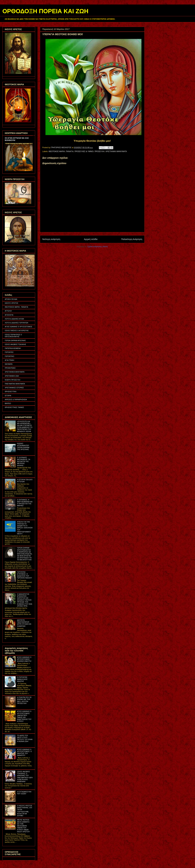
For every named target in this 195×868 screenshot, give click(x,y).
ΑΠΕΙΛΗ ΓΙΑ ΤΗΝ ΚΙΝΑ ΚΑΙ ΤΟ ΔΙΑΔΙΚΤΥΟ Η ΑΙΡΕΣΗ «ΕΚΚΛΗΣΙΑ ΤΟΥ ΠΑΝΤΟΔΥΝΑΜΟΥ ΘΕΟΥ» (25, 528)
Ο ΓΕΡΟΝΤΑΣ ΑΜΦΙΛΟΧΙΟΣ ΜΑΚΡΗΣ (22, 679)
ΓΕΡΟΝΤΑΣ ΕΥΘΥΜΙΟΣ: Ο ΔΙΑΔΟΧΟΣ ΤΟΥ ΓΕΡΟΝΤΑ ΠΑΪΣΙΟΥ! (24, 575)
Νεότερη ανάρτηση (51, 239)
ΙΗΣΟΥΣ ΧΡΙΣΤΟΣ (12, 303)
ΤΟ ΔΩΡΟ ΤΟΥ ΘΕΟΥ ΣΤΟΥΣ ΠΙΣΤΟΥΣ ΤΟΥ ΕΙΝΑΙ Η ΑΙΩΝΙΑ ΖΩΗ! (25, 738)
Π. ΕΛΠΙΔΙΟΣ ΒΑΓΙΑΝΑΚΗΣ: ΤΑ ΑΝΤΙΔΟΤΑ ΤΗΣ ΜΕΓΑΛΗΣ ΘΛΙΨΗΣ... (23, 461)
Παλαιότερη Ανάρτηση (132, 239)
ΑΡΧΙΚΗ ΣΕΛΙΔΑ (11, 299)
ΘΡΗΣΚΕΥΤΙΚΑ (11, 392)
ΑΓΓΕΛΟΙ (8, 311)
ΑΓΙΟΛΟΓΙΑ (9, 315)
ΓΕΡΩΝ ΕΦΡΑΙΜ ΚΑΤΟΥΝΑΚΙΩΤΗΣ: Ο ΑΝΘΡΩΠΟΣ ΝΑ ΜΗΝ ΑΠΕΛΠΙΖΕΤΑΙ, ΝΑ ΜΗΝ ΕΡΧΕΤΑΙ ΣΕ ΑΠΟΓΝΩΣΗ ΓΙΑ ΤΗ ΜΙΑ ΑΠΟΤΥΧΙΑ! (25, 554)
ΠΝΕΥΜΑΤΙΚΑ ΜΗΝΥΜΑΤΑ (15, 384)
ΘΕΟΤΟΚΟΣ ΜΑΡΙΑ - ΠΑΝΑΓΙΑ (16, 307)
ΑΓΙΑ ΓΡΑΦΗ (10, 360)
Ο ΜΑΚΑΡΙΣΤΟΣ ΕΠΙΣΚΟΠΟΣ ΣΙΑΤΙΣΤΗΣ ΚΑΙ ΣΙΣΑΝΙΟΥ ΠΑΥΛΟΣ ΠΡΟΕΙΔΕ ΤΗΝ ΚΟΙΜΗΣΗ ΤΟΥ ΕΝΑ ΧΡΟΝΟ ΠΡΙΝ (24, 600)
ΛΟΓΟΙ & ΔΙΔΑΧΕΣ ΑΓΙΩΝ (14, 319)
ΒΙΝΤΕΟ (8, 403)
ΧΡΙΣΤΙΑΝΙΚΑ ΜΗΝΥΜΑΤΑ (116, 151)
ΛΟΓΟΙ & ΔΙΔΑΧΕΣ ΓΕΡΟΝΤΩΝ (16, 323)
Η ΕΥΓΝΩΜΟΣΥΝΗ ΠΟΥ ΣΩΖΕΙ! (24, 793)
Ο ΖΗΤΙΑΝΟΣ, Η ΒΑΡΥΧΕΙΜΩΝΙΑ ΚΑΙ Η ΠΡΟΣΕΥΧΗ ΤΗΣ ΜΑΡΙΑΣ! (25, 503)
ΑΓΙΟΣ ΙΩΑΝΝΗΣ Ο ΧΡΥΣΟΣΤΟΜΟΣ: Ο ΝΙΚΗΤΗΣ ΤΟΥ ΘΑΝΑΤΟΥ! (24, 752)
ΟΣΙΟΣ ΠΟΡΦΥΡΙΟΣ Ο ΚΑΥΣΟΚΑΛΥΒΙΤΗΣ (13, 336)
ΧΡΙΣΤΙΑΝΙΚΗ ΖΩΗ (12, 376)
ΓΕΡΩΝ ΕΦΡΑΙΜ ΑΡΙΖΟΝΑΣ (15, 340)
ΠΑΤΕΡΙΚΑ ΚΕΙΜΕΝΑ (13, 348)
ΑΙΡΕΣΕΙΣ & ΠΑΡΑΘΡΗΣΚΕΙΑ (16, 400)
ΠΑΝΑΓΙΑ (70, 151)
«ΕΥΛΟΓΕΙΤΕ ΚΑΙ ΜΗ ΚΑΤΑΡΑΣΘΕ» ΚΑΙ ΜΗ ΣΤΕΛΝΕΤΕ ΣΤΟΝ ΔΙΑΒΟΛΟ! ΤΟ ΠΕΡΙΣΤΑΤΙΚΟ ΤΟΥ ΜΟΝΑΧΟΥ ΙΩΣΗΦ (25, 426)
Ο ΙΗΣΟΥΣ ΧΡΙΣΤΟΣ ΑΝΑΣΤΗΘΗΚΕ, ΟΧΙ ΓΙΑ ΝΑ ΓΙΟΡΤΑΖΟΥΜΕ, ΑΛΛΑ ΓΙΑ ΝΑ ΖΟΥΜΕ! (25, 811)
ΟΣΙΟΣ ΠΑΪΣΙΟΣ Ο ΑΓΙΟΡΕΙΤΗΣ (17, 331)
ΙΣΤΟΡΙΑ (8, 396)
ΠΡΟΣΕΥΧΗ (99, 151)
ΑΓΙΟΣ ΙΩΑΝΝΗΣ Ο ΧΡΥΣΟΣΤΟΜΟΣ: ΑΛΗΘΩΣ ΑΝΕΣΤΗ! (24, 659)
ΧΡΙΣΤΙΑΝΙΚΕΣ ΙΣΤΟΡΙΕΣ (14, 388)
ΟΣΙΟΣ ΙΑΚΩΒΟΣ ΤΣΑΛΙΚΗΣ (15, 344)
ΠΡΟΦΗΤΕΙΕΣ (10, 368)
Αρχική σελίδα (91, 239)
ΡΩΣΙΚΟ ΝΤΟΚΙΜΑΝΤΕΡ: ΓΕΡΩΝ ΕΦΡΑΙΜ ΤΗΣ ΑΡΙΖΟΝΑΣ (23, 447)
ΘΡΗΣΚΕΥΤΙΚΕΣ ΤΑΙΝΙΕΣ (14, 407)
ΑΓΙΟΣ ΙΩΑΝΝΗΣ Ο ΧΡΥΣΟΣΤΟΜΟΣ (19, 327)
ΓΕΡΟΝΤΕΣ (9, 352)
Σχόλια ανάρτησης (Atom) (98, 247)
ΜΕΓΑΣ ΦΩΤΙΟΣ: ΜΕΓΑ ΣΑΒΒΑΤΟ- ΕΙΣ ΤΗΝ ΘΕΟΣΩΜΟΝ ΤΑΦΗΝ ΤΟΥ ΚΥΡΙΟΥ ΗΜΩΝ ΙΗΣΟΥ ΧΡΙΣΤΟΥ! (23, 826)
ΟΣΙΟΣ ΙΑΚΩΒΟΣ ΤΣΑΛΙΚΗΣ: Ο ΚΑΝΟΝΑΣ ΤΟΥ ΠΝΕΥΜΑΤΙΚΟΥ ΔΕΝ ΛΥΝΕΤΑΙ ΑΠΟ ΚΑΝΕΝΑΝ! (25, 776)
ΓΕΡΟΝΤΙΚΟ (10, 356)
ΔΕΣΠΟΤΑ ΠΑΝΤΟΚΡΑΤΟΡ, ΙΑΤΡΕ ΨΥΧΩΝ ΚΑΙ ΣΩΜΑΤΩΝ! (24, 623)
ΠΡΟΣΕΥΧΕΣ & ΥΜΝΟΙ (84, 151)
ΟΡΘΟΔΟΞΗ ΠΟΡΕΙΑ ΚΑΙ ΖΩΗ (45, 11)
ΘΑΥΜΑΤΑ (9, 364)
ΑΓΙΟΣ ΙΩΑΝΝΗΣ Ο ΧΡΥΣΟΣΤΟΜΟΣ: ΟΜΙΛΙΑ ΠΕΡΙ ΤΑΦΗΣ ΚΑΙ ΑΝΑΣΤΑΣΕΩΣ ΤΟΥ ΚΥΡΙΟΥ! (24, 716)
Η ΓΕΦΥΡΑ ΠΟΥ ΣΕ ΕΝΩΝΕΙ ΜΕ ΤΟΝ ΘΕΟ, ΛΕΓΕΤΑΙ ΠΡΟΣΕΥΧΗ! (24, 700)
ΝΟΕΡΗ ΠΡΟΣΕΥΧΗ (13, 380)
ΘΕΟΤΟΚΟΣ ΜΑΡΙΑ (57, 151)
